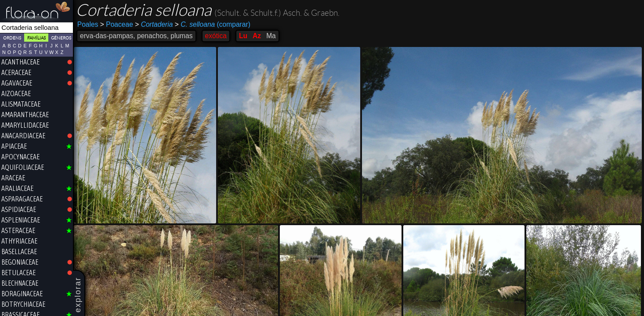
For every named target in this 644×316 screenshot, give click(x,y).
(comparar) (213, 25)
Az (257, 36)
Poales (88, 24)
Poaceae (117, 24)
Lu (243, 36)
